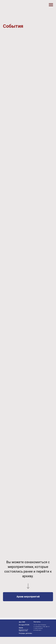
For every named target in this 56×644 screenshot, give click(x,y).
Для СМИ (22, 622)
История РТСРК (24, 625)
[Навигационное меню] (51, 5)
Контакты (37, 622)
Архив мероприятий (23, 629)
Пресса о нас (23, 631)
